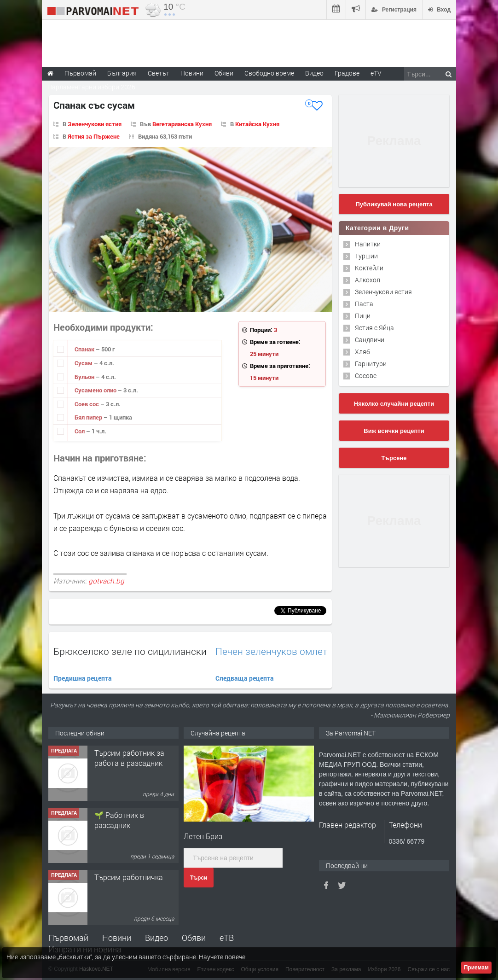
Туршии (366, 256)
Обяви (194, 938)
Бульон (85, 377)
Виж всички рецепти (394, 431)
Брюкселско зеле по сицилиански (130, 651)
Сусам (84, 363)
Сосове (366, 376)
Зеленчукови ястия (95, 124)
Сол (80, 431)
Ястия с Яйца (374, 328)
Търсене (394, 458)
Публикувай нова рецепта (394, 204)
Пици (363, 316)
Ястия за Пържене (94, 136)
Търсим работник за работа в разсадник (129, 758)
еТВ (227, 938)
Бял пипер (89, 417)
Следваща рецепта (245, 678)
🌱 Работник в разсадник (119, 820)
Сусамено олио (96, 390)
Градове (347, 73)
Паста (364, 304)
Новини (192, 73)
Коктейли (369, 268)
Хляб (362, 352)
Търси (199, 878)
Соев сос (87, 404)
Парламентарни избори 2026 (91, 87)
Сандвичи (370, 340)
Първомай (68, 938)
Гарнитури (371, 364)
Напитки (368, 244)
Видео (156, 938)
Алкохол (368, 280)
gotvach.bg (106, 581)
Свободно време (269, 73)
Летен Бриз (203, 836)
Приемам (476, 968)
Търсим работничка (129, 877)
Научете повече (222, 957)
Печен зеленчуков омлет (271, 651)
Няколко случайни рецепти (394, 404)
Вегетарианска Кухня (182, 124)
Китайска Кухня (257, 124)
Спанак (85, 349)
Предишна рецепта (83, 678)
